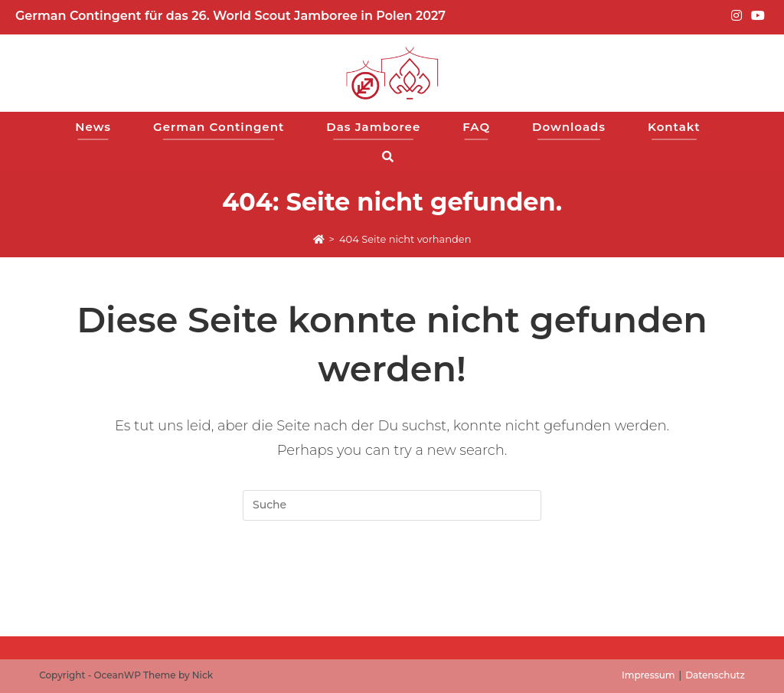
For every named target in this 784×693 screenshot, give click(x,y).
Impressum (648, 675)
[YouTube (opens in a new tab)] (756, 16)
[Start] (319, 239)
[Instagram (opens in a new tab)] (737, 16)
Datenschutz (715, 675)
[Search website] (392, 157)
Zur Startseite (392, 582)
